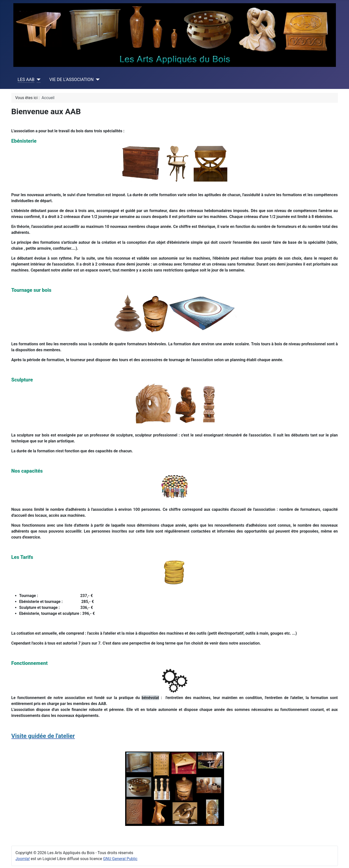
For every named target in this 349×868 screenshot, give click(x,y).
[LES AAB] (37, 80)
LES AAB (26, 80)
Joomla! (23, 859)
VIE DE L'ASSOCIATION (71, 80)
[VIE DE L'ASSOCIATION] (97, 80)
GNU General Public (120, 859)
